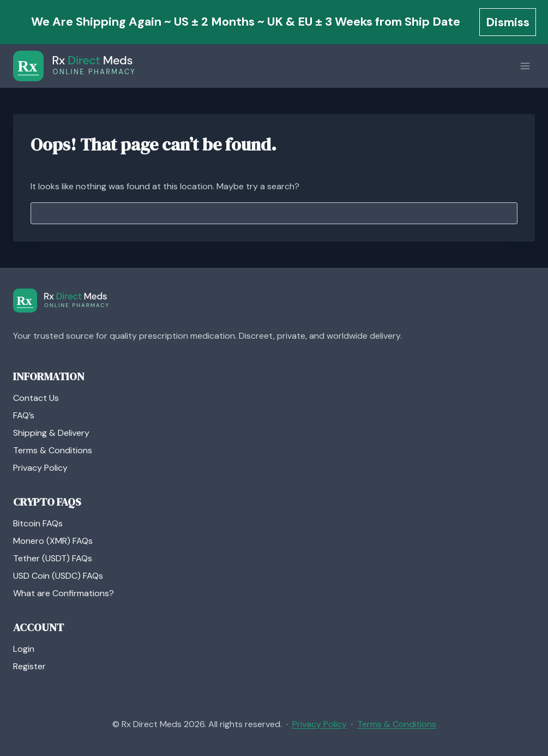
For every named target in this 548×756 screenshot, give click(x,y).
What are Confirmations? (64, 593)
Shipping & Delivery (51, 433)
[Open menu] (525, 66)
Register (29, 666)
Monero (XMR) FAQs (53, 541)
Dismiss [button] (508, 22)
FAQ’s (24, 415)
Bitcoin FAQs (38, 523)
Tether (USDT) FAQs (53, 558)
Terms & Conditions (53, 450)
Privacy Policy (40, 468)
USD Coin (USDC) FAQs (58, 576)
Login (24, 649)
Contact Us (36, 398)
